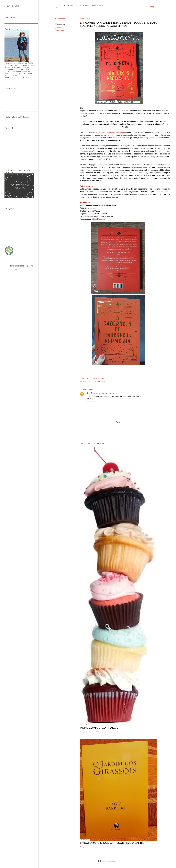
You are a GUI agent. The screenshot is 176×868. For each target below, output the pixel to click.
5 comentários (95, 847)
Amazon (101, 219)
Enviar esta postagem (98, 378)
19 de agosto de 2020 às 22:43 (107, 393)
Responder (91, 402)
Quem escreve (96, 6)
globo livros (60, 28)
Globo (94, 219)
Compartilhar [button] (60, 19)
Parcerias (83, 6)
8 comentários (95, 732)
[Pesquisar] (154, 7)
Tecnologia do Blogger (107, 861)
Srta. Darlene (92, 393)
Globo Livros (85, 113)
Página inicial (70, 6)
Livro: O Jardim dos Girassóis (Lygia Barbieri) (114, 843)
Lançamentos (61, 31)
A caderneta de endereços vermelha (111, 132)
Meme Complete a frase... (99, 728)
